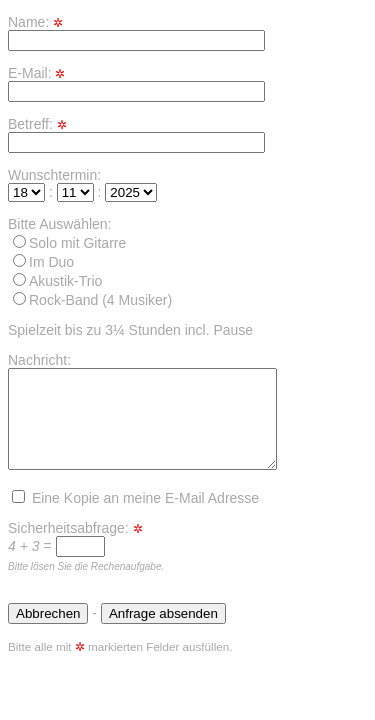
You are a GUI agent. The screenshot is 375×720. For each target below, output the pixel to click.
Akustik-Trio (57, 281)
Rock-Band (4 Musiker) (92, 300)
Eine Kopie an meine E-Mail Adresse (135, 498)
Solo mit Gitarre (69, 243)
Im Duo (43, 262)
